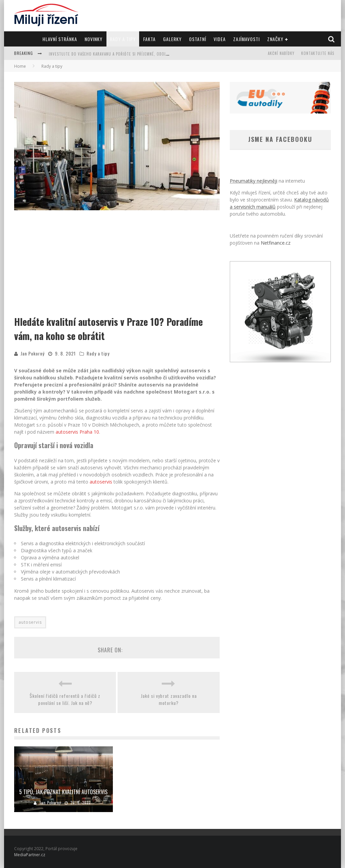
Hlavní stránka (60, 39)
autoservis (101, 482)
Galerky (172, 39)
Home (20, 66)
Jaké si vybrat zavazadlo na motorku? (169, 699)
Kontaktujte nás (318, 53)
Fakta (149, 39)
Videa (220, 39)
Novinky (93, 39)
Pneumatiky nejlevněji (254, 181)
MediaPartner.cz (30, 855)
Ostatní (198, 39)
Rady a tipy (123, 39)
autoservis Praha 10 (77, 432)
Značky (275, 39)
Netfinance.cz (276, 243)
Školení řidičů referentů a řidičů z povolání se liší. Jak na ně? (65, 699)
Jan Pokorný (33, 353)
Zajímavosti (246, 39)
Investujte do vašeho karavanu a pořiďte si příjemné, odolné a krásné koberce (127, 54)
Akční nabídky (281, 53)
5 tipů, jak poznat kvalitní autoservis (63, 792)
